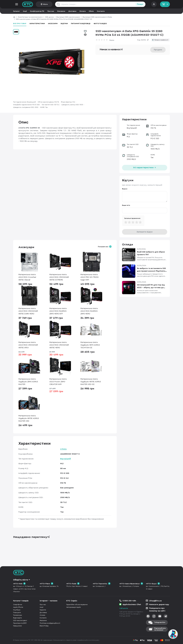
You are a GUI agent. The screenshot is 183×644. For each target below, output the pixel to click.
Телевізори (18, 615)
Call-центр (124, 608)
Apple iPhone (18, 607)
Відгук (125, 189)
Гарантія (43, 610)
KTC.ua (28, 4)
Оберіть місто (21, 580)
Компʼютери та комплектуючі (30, 17)
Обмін (91, 11)
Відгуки (64, 24)
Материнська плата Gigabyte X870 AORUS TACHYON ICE (90, 345)
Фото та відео (100, 24)
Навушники (17, 626)
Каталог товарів (21, 601)
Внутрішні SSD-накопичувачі (68, 17)
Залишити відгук (145, 232)
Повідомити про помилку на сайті (157, 610)
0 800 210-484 (129, 601)
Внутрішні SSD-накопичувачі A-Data (97, 17)
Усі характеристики (145, 167)
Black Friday (44, 626)
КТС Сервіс (72, 601)
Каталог (16, 11)
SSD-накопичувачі (20, 620)
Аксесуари (53, 24)
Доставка (72, 11)
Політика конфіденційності (50, 623)
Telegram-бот (160, 622)
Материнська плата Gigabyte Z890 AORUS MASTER (28, 382)
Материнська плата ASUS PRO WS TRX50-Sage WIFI (90, 277)
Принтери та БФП (20, 623)
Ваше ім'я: (126, 205)
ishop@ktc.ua (155, 601)
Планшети (17, 612)
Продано (158, 50)
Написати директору (159, 605)
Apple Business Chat (132, 605)
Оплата (82, 11)
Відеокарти (17, 618)
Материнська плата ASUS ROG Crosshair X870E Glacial (27, 277)
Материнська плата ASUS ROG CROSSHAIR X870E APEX (28, 345)
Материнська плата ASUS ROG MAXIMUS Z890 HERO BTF (58, 311)
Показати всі (103, 247)
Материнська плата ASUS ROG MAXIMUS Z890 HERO (89, 311)
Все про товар (20, 24)
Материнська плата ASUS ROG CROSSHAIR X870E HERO (59, 345)
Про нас (51, 11)
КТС (14, 17)
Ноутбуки (17, 610)
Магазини (61, 11)
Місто (45, 4)
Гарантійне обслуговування (77, 605)
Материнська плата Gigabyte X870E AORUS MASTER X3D (29, 418)
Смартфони (18, 605)
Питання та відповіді (81, 24)
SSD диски (49, 17)
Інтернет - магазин (49, 601)
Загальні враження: (132, 218)
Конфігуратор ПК (37, 11)
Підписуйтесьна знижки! (160, 629)
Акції (25, 11)
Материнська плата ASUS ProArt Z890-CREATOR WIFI (58, 382)
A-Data (63, 449)
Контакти (101, 11)
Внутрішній (66, 459)
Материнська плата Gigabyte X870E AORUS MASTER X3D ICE (91, 382)
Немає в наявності (161, 40)
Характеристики (37, 24)
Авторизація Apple (74, 607)
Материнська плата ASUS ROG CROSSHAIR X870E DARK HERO (28, 311)
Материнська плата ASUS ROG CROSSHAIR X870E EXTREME (59, 277)
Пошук (140, 4)
